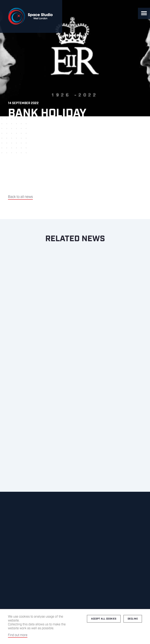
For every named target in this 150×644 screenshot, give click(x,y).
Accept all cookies (104, 619)
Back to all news (20, 197)
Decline (133, 619)
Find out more (18, 635)
